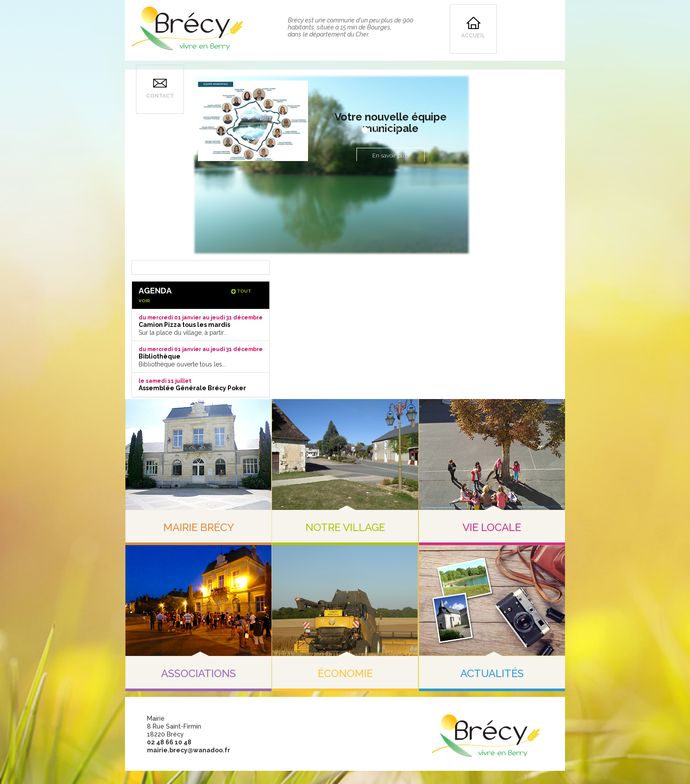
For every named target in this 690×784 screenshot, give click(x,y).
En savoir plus (391, 156)
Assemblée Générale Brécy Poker (192, 388)
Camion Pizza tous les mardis (184, 325)
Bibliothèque (160, 356)
